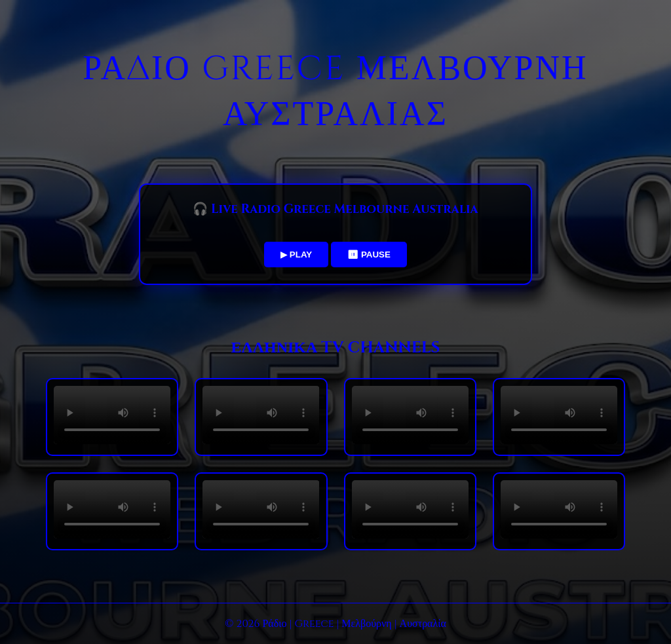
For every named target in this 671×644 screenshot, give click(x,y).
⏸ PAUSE (369, 255)
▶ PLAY (296, 255)
